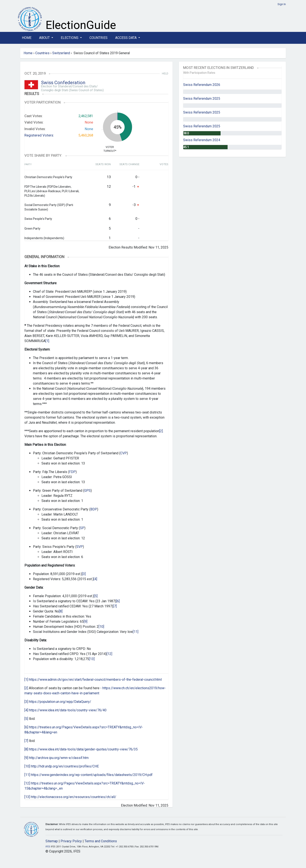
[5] (96, 596)
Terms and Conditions (101, 841)
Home (27, 38)
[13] (92, 659)
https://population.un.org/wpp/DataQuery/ (60, 702)
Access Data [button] (126, 38)
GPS (87, 491)
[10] (101, 627)
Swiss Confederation (63, 83)
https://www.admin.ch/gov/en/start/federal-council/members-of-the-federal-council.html (95, 680)
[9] (86, 622)
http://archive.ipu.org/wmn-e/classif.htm (59, 758)
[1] (47, 341)
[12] (109, 654)
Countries (98, 38)
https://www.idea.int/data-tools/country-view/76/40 (68, 710)
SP (82, 528)
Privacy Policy (71, 841)
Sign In (282, 4)
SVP (80, 547)
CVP (124, 453)
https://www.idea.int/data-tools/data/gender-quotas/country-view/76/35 (83, 749)
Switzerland (61, 53)
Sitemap (52, 841)
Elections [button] (70, 38)
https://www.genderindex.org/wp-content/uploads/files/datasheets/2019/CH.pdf (92, 775)
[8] (61, 611)
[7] (115, 606)
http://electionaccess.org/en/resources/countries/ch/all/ (74, 797)
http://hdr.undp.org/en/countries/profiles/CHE (65, 766)
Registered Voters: (39, 135)
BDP (94, 509)
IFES (48, 847)
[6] (118, 601)
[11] (136, 632)
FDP (72, 472)
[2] (161, 431)
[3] (84, 574)
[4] (95, 579)
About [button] (45, 38)
